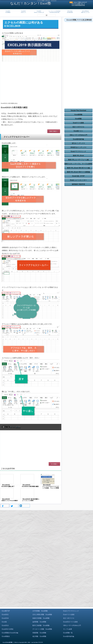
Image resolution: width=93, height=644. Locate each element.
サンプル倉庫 (68, 629)
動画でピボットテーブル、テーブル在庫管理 (78, 164)
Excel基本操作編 (78, 139)
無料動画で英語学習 (78, 184)
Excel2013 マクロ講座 (70, 622)
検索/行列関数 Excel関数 (41, 618)
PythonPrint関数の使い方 (78, 4)
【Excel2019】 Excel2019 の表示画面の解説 (30, 486)
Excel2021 (8, 11)
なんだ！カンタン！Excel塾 (31, 3)
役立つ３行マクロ (78, 127)
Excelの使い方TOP (78, 176)
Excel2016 (39, 11)
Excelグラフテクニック (78, 151)
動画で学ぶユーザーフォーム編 (78, 160)
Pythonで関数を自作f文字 (80, 2)
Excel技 (4, 622)
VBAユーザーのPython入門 (78, 135)
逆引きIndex (70, 11)
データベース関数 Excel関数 (42, 629)
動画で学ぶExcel (78, 156)
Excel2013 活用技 (8, 629)
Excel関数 (78, 119)
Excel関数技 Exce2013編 (10, 633)
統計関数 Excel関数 (39, 636)
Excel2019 (23, 11)
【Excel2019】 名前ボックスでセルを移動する (10, 501)
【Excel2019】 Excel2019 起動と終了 (8, 486)
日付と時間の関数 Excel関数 (42, 615)
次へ (18, 427)
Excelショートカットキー (78, 180)
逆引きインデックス (78, 143)
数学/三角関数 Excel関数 (41, 625)
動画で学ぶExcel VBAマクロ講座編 (78, 172)
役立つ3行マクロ (69, 618)
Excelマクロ (23, 12)
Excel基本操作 (70, 12)
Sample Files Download (78, 110)
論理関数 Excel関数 (39, 622)
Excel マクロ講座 (69, 615)
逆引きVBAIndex (85, 11)
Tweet (14, 506)
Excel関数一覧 (68, 633)
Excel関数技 (8, 12)
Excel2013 (5, 625)
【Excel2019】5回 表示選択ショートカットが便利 (31, 500)
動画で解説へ (54, 131)
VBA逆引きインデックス (78, 147)
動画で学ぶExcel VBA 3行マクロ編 (78, 168)
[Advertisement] (31, 86)
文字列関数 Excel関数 (40, 611)
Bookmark (24, 506)
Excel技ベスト (78, 131)
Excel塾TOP (6, 611)
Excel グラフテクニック (71, 611)
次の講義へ (54, 464)
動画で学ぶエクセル (85, 12)
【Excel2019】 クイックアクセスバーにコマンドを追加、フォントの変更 (51, 486)
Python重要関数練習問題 (78, 5)
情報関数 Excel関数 (39, 633)
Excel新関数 (78, 115)
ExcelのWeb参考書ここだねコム (11, 642)
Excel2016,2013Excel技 (54, 12)
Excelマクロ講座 (78, 123)
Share (5, 506)
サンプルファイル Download (54, 11)
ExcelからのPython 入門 (39, 12)
